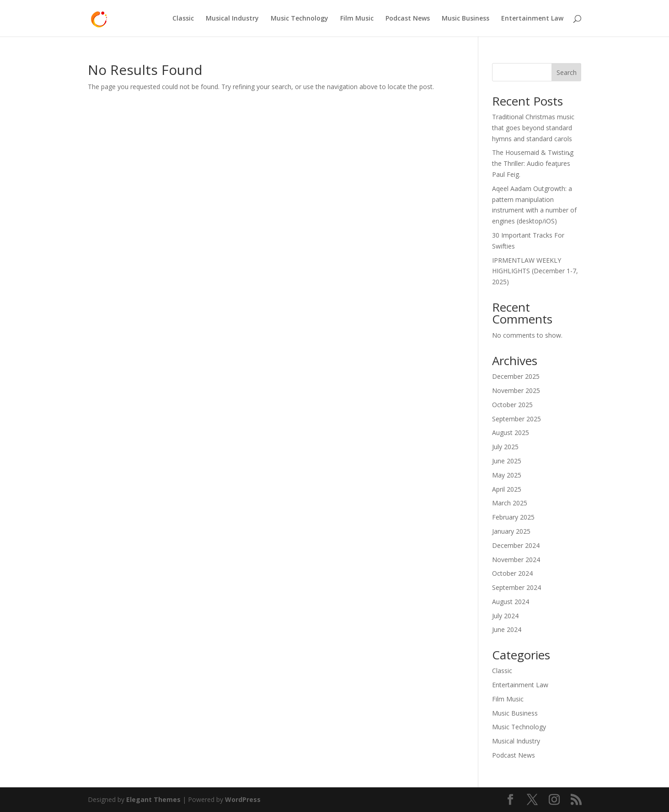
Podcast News (408, 19)
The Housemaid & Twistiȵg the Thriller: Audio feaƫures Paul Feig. (533, 163)
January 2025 (511, 531)
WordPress (243, 799)
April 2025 (507, 489)
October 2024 (512, 573)
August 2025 (511, 433)
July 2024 (505, 616)
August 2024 (511, 602)
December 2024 (516, 545)
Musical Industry (232, 19)
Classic (183, 19)
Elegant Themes (153, 799)
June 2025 (507, 461)
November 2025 (516, 390)
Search (567, 72)
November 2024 (516, 560)
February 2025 (513, 517)
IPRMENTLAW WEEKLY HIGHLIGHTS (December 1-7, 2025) (535, 271)
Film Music (357, 19)
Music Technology (300, 19)
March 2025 (510, 503)
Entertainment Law (532, 19)
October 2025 (512, 405)
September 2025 (516, 419)
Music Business (466, 19)
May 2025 (507, 475)
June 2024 (507, 629)
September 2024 (516, 587)
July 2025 (505, 447)
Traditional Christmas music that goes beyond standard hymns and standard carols (533, 128)
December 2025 (516, 376)
